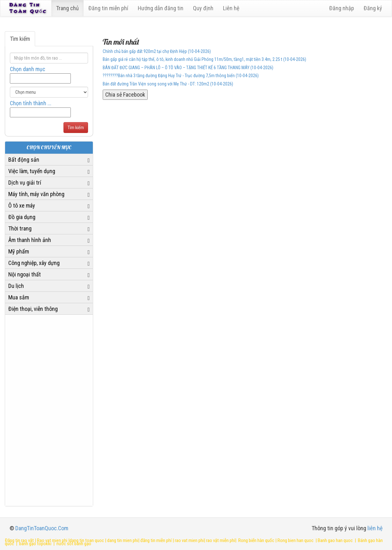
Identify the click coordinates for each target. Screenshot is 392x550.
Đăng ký (373, 8)
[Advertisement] (49, 410)
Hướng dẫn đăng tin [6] (162, 8)
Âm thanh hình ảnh (30, 240)
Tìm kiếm (20, 39)
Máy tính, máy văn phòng (36, 194)
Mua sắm (19, 297)
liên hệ (375, 528)
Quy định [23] (204, 8)
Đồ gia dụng (22, 217)
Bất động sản (24, 160)
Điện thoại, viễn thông (33, 309)
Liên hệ (232, 8)
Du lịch (16, 286)
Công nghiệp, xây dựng (34, 263)
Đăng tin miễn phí (110, 8)
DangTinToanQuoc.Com (42, 528)
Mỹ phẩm (19, 251)
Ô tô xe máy (22, 205)
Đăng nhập (342, 8)
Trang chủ (69, 8)
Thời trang (20, 228)
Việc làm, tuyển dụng (32, 171)
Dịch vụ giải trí (25, 183)
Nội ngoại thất (25, 274)
